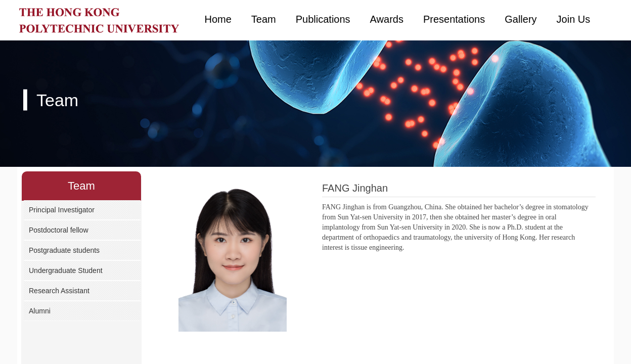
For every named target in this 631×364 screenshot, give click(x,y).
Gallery (521, 19)
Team (264, 19)
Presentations (454, 19)
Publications (323, 19)
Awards (387, 19)
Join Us (574, 19)
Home (218, 19)
